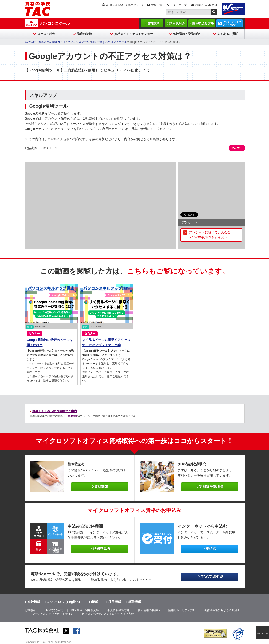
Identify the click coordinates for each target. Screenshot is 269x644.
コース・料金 (46, 34)
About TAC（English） (64, 602)
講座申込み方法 (203, 23)
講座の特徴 (84, 34)
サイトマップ (179, 5)
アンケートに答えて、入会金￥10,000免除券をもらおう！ (210, 235)
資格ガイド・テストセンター (134, 34)
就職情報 (135, 602)
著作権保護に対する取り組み (222, 610)
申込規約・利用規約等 (85, 610)
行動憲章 (30, 610)
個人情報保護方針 (118, 610)
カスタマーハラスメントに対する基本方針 (108, 614)
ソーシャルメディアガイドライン (53, 614)
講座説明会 (177, 23)
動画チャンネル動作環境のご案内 (55, 411)
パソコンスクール (55, 23)
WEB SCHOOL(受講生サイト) (124, 5)
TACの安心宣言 (53, 610)
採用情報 (115, 602)
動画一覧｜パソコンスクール (109, 42)
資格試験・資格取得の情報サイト (45, 42)
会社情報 (34, 602)
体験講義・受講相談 (186, 34)
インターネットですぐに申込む (232, 24)
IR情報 (94, 602)
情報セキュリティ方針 (182, 610)
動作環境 (73, 416)
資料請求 (153, 23)
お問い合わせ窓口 (206, 5)
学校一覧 (157, 5)
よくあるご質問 (228, 34)
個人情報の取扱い (149, 610)
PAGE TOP (262, 634)
